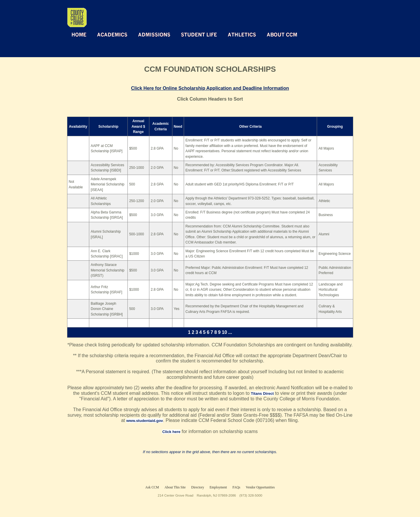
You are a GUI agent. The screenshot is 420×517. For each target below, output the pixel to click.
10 (225, 332)
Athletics (242, 34)
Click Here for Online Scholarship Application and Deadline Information (210, 88)
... (230, 332)
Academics (112, 34)
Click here (171, 432)
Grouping (335, 127)
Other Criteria (250, 127)
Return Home (135, 14)
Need (178, 127)
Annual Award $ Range (138, 126)
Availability (78, 127)
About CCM (282, 34)
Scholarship (108, 127)
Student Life (199, 34)
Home (79, 34)
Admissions (154, 34)
